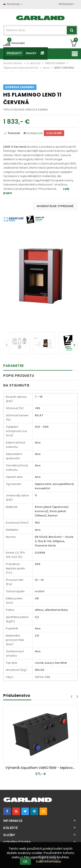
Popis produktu (19, 376)
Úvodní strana (13, 63)
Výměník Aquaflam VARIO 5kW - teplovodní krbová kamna (42, 768)
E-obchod (34, 63)
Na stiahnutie (16, 385)
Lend (46, 68)
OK (25, 861)
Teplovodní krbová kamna (21, 68)
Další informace (49, 861)
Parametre (14, 366)
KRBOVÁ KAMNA (55, 63)
